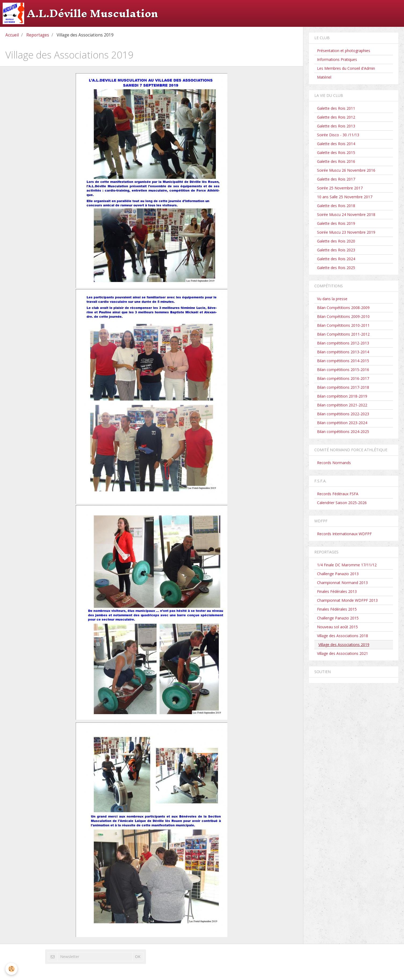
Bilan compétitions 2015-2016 (343, 370)
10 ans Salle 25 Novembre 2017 (345, 197)
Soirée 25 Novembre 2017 (340, 188)
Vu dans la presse (332, 299)
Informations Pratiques (337, 59)
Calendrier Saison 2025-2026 (342, 503)
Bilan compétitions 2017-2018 (343, 387)
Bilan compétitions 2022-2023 (343, 414)
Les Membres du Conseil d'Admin (346, 68)
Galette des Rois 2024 (336, 259)
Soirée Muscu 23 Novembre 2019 (346, 232)
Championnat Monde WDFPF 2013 (347, 600)
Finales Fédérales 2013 (337, 591)
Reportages (38, 35)
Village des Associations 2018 (343, 636)
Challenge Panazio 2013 (338, 574)
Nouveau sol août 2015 (337, 627)
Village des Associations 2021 (343, 653)
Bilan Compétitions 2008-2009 (343, 308)
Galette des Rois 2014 (336, 144)
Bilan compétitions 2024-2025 (343, 432)
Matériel (324, 77)
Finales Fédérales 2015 (337, 609)
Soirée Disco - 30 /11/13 (338, 135)
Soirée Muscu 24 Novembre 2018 (346, 214)
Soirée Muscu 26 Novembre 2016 (346, 170)
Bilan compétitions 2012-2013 (343, 343)
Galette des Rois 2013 (336, 126)
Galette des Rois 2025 (336, 268)
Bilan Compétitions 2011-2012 (343, 334)
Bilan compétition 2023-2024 (342, 423)
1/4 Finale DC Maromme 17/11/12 (347, 565)
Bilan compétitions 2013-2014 (343, 352)
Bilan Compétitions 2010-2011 (343, 325)
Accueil (12, 35)
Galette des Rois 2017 (336, 179)
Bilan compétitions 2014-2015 (343, 361)
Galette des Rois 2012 (336, 117)
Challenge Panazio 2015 (338, 618)
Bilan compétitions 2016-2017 (343, 378)
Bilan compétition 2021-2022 (342, 405)
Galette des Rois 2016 (336, 161)
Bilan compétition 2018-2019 (342, 396)
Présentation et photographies (344, 51)
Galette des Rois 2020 (336, 241)
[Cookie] (11, 969)
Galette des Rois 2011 (336, 108)
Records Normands (334, 463)
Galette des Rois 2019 (336, 223)
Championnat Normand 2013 (342, 583)
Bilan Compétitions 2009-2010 (343, 316)
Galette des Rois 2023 (336, 250)
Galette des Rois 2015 (336, 153)
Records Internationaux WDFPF (344, 534)
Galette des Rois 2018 (336, 206)
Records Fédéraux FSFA (338, 494)
